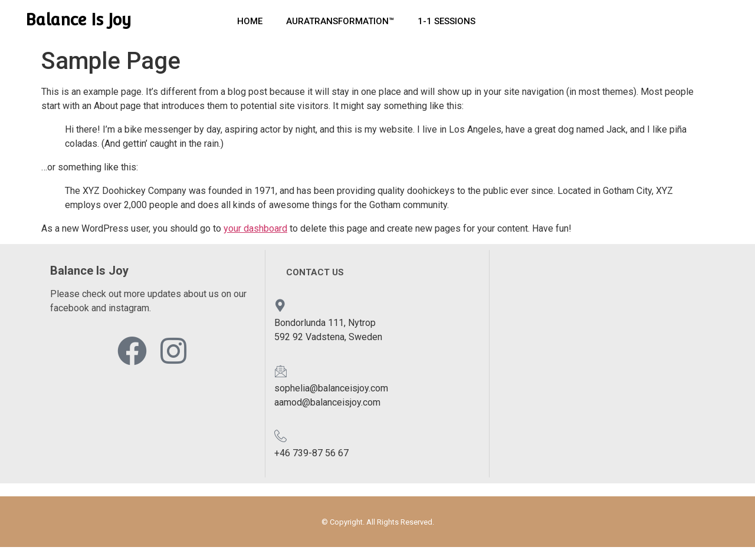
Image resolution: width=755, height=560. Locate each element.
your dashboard (255, 228)
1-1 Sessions (447, 21)
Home (250, 21)
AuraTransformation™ (340, 21)
